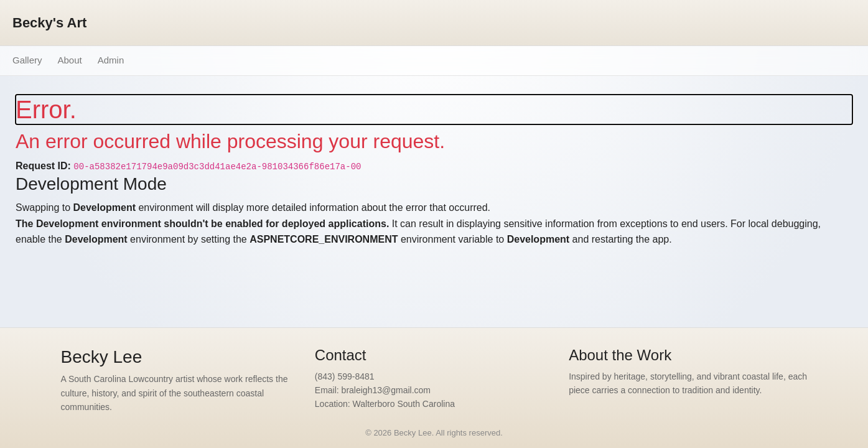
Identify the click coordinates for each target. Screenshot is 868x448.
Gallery (27, 60)
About (70, 60)
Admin (111, 60)
